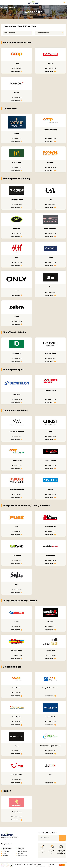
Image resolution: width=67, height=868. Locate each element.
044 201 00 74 (18, 399)
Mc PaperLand (17, 651)
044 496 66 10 (18, 494)
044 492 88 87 (52, 722)
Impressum (18, 864)
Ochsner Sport (50, 391)
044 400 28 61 (52, 292)
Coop (17, 64)
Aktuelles (6, 855)
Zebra (17, 316)
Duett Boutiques (50, 229)
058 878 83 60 (18, 465)
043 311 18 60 (18, 321)
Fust (17, 527)
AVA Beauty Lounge (17, 432)
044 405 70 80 (52, 399)
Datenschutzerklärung (29, 864)
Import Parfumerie (17, 490)
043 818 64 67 (52, 358)
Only (17, 290)
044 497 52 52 (5, 839)
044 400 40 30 (18, 722)
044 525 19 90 (18, 436)
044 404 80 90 (18, 780)
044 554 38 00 (52, 233)
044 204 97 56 (52, 436)
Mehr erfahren (17, 71)
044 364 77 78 (18, 817)
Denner (50, 64)
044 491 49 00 (18, 167)
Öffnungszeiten (8, 848)
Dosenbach (17, 353)
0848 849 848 (52, 655)
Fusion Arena (17, 812)
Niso (17, 746)
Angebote (21, 850)
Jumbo (17, 622)
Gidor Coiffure (50, 461)
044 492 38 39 (52, 465)
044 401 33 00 (52, 262)
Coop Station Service (50, 688)
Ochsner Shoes (50, 353)
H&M (17, 258)
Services (5, 854)
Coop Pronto (17, 688)
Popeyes (50, 162)
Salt (17, 585)
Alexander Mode (17, 200)
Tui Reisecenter (17, 775)
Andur (17, 133)
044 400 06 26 (52, 627)
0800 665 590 (18, 262)
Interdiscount (50, 527)
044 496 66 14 (52, 138)
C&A (50, 200)
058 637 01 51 (52, 204)
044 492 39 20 (18, 138)
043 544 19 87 (18, 693)
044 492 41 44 (18, 233)
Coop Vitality (17, 461)
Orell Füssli (50, 651)
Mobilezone (50, 556)
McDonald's (17, 162)
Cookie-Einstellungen (41, 865)
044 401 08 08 (52, 494)
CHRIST (50, 432)
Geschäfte (6, 852)
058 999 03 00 (52, 68)
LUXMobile (17, 556)
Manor (17, 92)
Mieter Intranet (23, 855)
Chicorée (17, 229)
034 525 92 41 (52, 751)
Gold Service (17, 717)
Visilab (50, 490)
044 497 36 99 (18, 97)
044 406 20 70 (18, 358)
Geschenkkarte (23, 852)
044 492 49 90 (18, 560)
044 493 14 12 (18, 751)
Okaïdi (50, 258)
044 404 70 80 (18, 627)
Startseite (4, 7)
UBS (50, 775)
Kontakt (20, 854)
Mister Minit (50, 717)
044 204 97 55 (52, 167)
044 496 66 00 (18, 68)
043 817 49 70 (52, 560)
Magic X (50, 622)
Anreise (5, 850)
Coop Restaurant (50, 130)
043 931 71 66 (18, 655)
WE (50, 286)
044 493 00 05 (18, 204)
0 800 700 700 (18, 589)
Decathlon (17, 394)
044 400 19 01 (52, 532)
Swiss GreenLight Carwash (50, 746)
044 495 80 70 (18, 532)
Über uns (21, 848)
